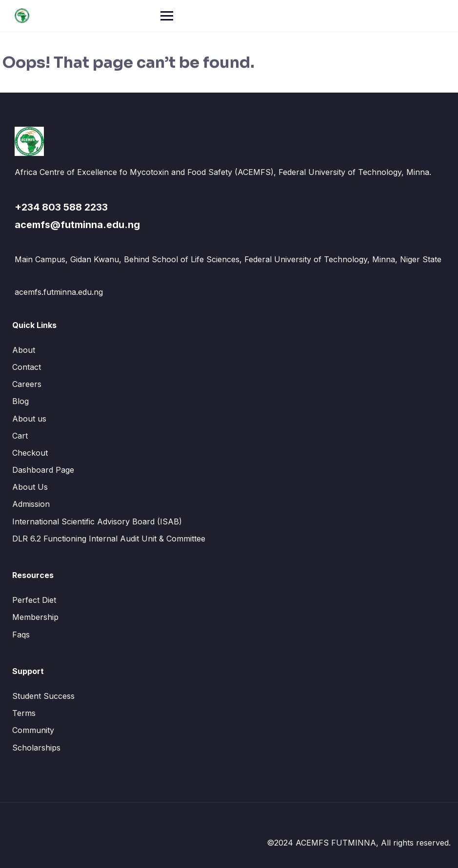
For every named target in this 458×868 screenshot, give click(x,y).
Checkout (30, 453)
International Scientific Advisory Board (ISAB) (97, 521)
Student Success (43, 696)
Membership (35, 617)
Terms (24, 713)
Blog (20, 401)
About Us (30, 487)
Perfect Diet (34, 600)
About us (29, 419)
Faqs (21, 635)
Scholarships (36, 748)
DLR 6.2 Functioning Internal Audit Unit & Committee (109, 539)
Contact (27, 367)
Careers (27, 384)
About (24, 350)
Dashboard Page (43, 470)
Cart (20, 436)
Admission (31, 504)
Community (33, 730)
